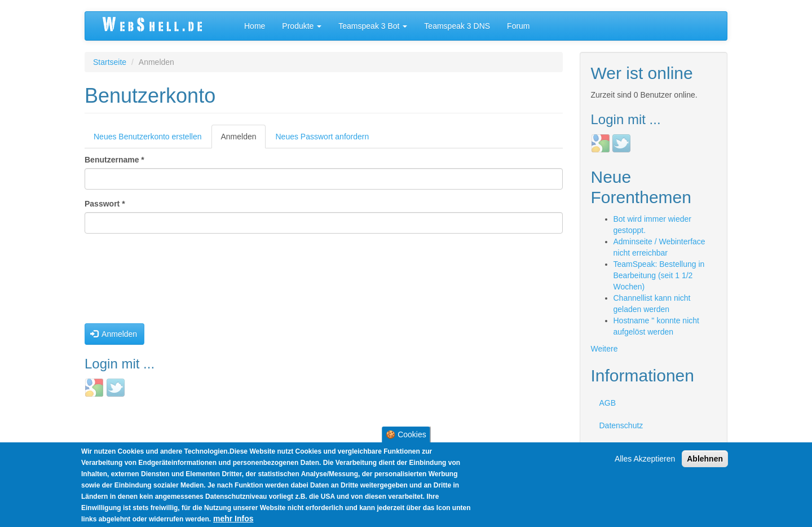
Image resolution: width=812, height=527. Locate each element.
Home (255, 26)
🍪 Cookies (406, 434)
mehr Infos (233, 519)
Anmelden (243, 140)
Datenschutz (621, 425)
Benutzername (114, 160)
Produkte (302, 26)
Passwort (105, 204)
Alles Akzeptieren (645, 459)
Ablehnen (705, 459)
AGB (608, 403)
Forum (518, 26)
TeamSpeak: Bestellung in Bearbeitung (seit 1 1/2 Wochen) (659, 275)
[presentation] (131, 283)
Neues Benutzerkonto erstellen (147, 137)
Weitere (604, 349)
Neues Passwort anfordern (323, 137)
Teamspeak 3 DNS (457, 26)
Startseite (110, 62)
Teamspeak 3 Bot (373, 26)
